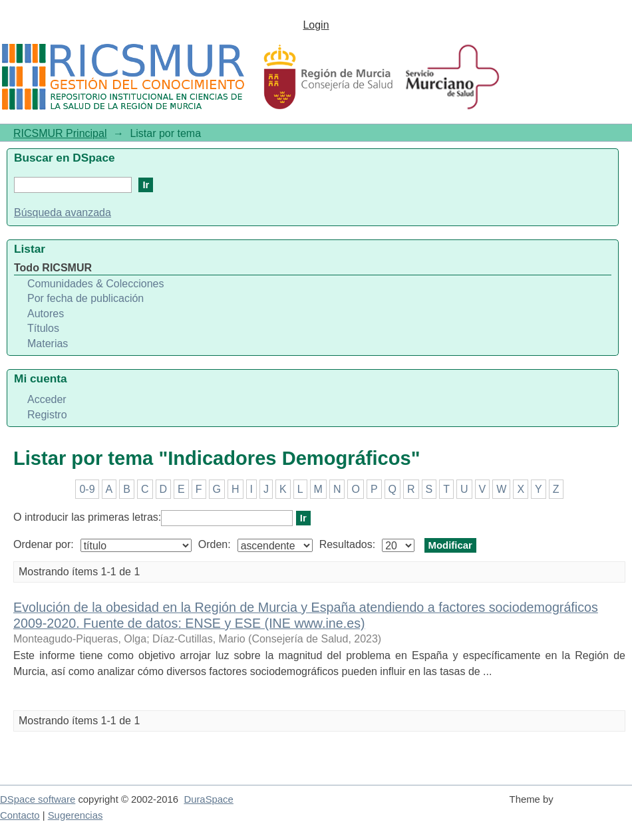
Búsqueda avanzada (63, 212)
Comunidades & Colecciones (95, 284)
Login (316, 25)
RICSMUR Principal (60, 133)
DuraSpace (208, 799)
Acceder (47, 399)
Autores (46, 314)
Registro (47, 415)
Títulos (43, 328)
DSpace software (38, 799)
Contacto (20, 815)
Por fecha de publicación (85, 298)
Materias (48, 344)
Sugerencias (76, 815)
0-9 (87, 489)
